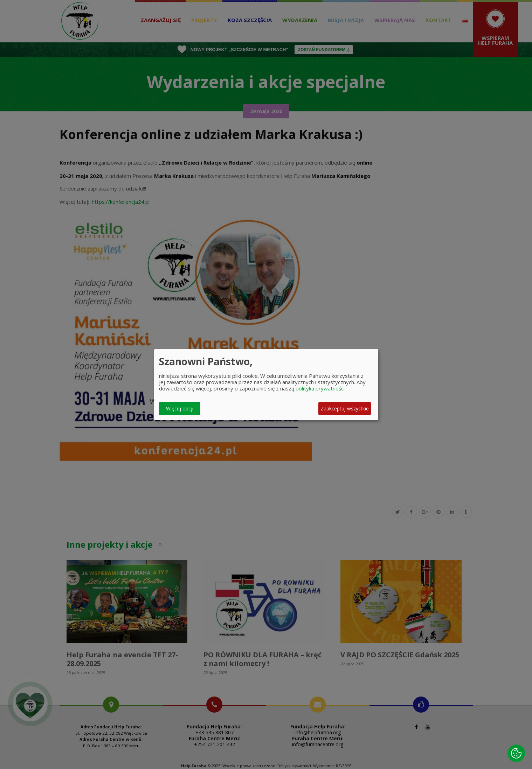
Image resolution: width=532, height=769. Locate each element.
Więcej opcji (180, 408)
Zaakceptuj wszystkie (345, 408)
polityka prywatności (320, 388)
